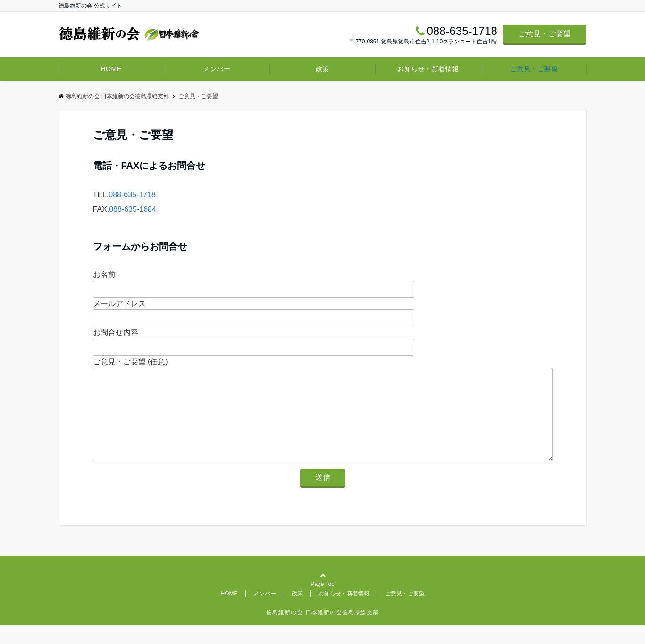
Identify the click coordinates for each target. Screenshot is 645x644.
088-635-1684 (133, 209)
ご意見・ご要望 (544, 34)
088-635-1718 (132, 195)
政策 (322, 69)
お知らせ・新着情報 (428, 69)
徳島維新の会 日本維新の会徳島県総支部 (114, 96)
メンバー (217, 69)
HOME (111, 69)
